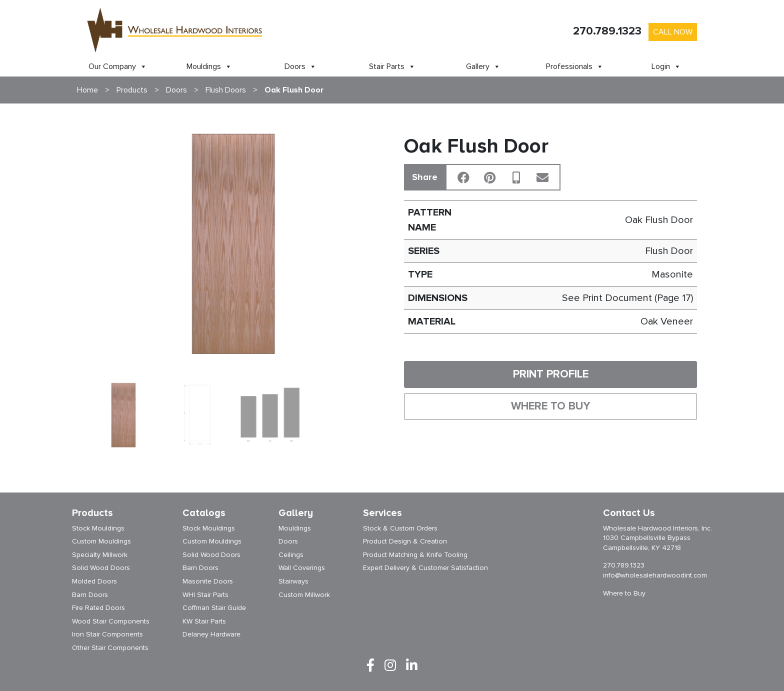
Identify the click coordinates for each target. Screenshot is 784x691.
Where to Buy (550, 406)
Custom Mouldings (101, 541)
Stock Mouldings (98, 528)
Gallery (483, 66)
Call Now (673, 32)
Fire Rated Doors (98, 608)
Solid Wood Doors (101, 568)
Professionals (575, 66)
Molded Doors (94, 581)
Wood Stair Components (111, 621)
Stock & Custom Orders (400, 528)
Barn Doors (90, 595)
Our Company (118, 66)
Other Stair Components (110, 648)
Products (132, 90)
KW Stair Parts (204, 621)
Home (87, 90)
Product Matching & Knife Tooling (415, 555)
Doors (300, 66)
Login (666, 66)
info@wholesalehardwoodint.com (655, 575)
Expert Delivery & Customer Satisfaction (425, 568)
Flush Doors (226, 90)
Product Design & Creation (405, 541)
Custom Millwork (304, 595)
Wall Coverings (302, 568)
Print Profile (551, 374)
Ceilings (291, 555)
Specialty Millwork (100, 555)
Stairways (293, 581)
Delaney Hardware (211, 634)
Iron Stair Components (107, 634)
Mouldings (209, 66)
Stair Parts (392, 66)
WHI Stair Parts (205, 595)
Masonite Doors (208, 581)
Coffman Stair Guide (214, 608)
